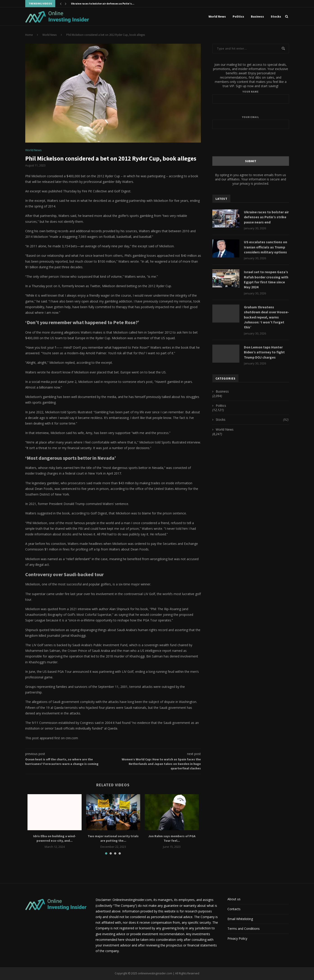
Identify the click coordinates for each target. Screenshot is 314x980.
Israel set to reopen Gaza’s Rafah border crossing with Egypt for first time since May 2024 (266, 279)
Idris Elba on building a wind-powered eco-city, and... (55, 838)
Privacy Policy (237, 938)
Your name (251, 97)
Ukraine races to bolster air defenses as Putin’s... (103, 3)
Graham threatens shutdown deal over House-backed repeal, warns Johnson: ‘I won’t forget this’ (266, 317)
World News (217, 16)
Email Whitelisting (240, 919)
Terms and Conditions (244, 929)
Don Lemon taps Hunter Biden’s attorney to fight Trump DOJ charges (264, 352)
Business (257, 16)
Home (29, 35)
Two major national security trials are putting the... (113, 838)
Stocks (276, 16)
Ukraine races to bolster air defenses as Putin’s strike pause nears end (266, 217)
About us (234, 899)
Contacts (234, 909)
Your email (251, 122)
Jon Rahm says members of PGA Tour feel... (172, 838)
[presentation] (251, 142)
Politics (238, 16)
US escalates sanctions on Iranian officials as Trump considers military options (266, 247)
